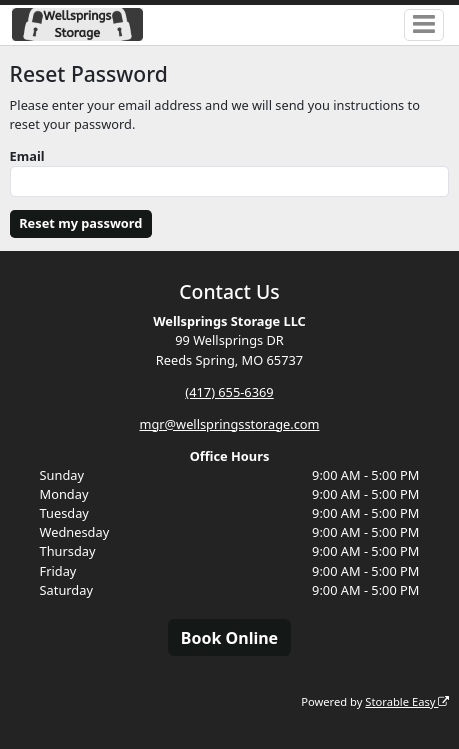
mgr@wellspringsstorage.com (229, 424)
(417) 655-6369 (229, 392)
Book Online (229, 638)
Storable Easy (407, 701)
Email (27, 156)
